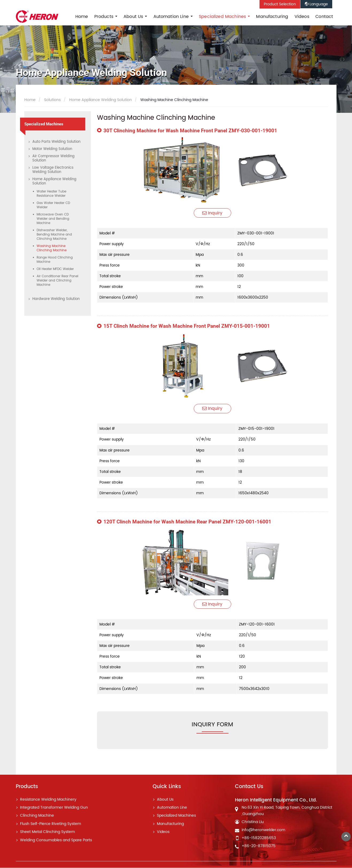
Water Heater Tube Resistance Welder (51, 194)
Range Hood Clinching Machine (55, 260)
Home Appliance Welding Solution (100, 100)
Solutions (52, 100)
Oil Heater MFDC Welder (55, 269)
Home (82, 17)
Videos (302, 17)
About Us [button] (134, 17)
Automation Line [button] (172, 17)
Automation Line (172, 808)
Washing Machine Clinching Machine (52, 248)
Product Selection (280, 4)
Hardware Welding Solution (56, 299)
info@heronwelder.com (263, 830)
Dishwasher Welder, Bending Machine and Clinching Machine (54, 235)
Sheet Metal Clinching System (47, 832)
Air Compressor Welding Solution (53, 158)
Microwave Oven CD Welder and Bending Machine (53, 219)
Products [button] (105, 17)
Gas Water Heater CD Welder (53, 205)
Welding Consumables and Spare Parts (56, 840)
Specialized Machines (44, 124)
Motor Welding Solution (52, 149)
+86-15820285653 (259, 838)
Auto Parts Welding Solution (56, 142)
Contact (324, 17)
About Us (165, 800)
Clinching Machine (37, 816)
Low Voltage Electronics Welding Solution (53, 170)
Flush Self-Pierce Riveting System (51, 824)
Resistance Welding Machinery (48, 800)
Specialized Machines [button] (223, 17)
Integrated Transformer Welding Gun (54, 808)
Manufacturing (272, 17)
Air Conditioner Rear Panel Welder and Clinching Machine (57, 281)
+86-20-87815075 (259, 846)
